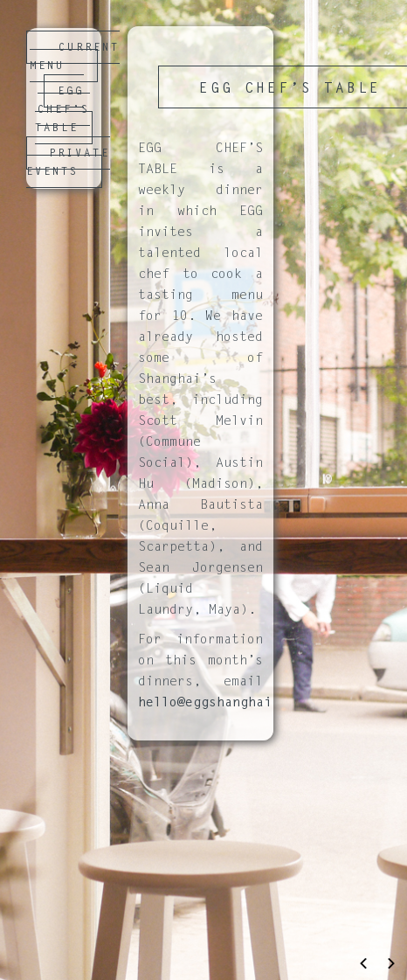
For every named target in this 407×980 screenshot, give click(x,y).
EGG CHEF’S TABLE (62, 110)
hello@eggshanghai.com (221, 703)
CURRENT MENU (75, 57)
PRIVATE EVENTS (68, 163)
